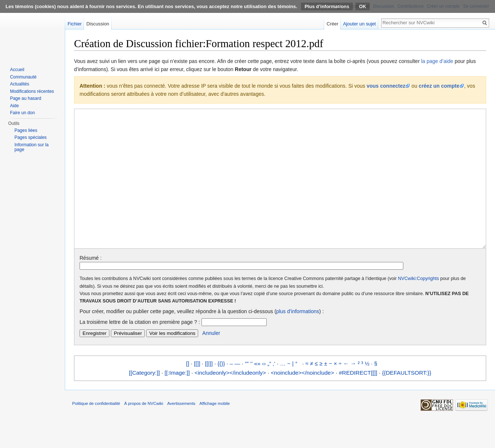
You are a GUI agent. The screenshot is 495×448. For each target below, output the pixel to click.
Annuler (211, 361)
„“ (269, 391)
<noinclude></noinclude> (302, 400)
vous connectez (386, 86)
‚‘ (274, 391)
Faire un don (22, 113)
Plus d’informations (327, 6)
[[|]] (209, 391)
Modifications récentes (32, 91)
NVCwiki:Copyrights (419, 306)
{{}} (221, 391)
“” (247, 391)
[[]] (197, 391)
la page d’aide (437, 61)
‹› (264, 391)
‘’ (251, 391)
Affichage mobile (215, 431)
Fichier (74, 24)
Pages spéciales (30, 137)
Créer (333, 24)
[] (188, 391)
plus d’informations (298, 339)
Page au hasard (26, 98)
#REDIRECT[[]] (358, 400)
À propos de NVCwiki (144, 431)
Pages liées (26, 130)
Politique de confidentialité (96, 431)
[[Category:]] (144, 400)
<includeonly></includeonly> (230, 400)
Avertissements (181, 431)
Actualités (20, 84)
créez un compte (439, 86)
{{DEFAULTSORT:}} (407, 400)
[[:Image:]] (177, 400)
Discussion (98, 24)
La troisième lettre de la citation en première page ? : (140, 350)
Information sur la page (31, 147)
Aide (14, 106)
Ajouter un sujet (359, 24)
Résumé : (91, 286)
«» (257, 391)
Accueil (17, 70)
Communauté (23, 77)
